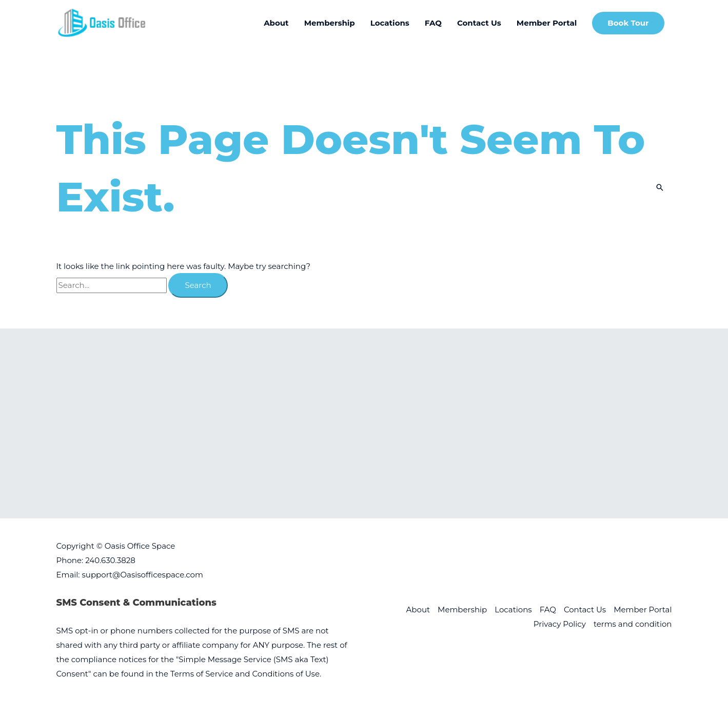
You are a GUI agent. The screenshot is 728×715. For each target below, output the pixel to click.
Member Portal (643, 610)
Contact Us (585, 610)
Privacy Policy (560, 624)
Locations (513, 610)
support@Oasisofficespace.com (142, 575)
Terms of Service (202, 674)
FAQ (548, 610)
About (418, 610)
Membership (462, 610)
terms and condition (633, 624)
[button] (628, 23)
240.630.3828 (110, 560)
